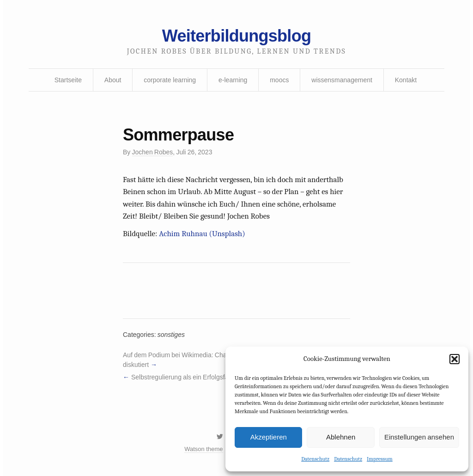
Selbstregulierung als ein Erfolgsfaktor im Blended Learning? (217, 377)
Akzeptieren (269, 437)
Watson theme (203, 449)
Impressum (380, 459)
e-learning (233, 80)
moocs (279, 80)
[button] (455, 359)
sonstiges (171, 335)
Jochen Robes (153, 152)
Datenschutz (315, 459)
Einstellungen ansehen (419, 437)
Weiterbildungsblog (236, 36)
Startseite (68, 80)
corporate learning (170, 80)
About (113, 80)
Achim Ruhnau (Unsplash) (202, 234)
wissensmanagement (342, 80)
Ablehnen (341, 437)
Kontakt (406, 80)
